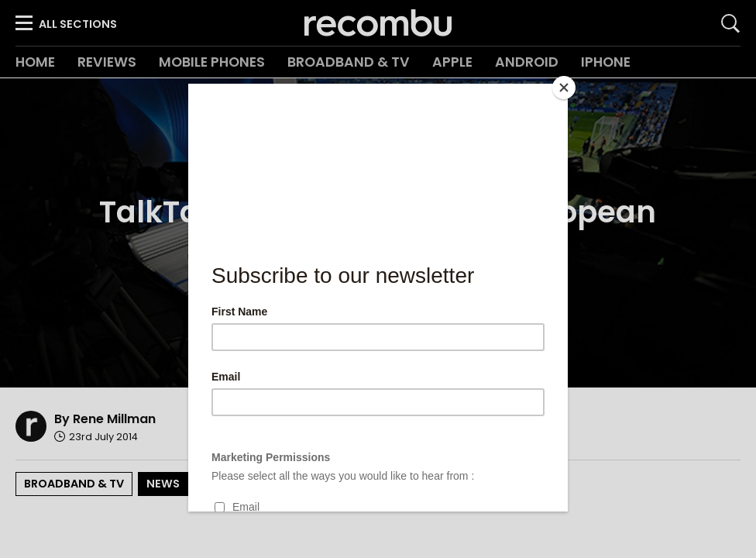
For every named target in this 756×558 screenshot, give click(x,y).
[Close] (564, 88)
